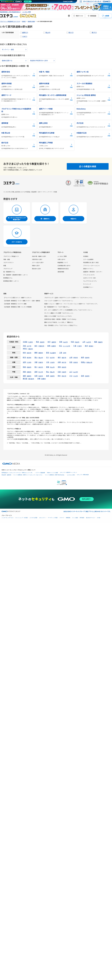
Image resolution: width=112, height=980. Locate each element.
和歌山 (83, 362)
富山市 (41, 358)
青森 (37, 342)
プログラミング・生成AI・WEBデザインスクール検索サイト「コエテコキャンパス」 (69, 298)
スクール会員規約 (88, 259)
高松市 (41, 367)
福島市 (100, 342)
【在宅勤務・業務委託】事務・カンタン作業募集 (17, 307)
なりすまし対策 (71, 475)
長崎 (48, 376)
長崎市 (52, 376)
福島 (96, 342)
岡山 (48, 372)
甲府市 (76, 358)
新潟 (24, 357)
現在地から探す (36, 269)
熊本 (59, 376)
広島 (59, 372)
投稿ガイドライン (88, 269)
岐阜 (24, 353)
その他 (98, 518)
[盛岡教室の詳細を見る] (18, 125)
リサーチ (62, 518)
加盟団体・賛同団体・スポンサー (93, 272)
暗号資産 (82, 518)
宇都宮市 (41, 346)
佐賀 (36, 376)
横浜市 (31, 349)
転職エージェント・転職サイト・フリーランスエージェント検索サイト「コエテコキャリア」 (71, 304)
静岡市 (41, 353)
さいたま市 (66, 346)
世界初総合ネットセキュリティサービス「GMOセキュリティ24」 (17, 473)
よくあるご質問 (27, 12)
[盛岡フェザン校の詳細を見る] (94, 74)
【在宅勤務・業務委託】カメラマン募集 (15, 304)
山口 (71, 372)
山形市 (89, 342)
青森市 (42, 342)
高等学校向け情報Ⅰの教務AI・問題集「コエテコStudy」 (61, 319)
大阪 (48, 362)
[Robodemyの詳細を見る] (94, 113)
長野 (82, 357)
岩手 (49, 342)
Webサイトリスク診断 (52, 473)
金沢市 (52, 358)
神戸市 (64, 362)
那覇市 (43, 379)
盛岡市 (54, 342)
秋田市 (77, 342)
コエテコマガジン (9, 262)
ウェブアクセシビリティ (90, 281)
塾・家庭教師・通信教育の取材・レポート (16, 275)
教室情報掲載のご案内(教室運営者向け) (10, 12)
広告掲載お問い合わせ (64, 266)
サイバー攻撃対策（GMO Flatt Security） (55, 475)
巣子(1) (94, 32)
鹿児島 (25, 379)
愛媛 (48, 367)
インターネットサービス (7, 518)
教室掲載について (63, 262)
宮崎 (82, 376)
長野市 (87, 358)
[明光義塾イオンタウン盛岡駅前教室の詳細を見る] (56, 99)
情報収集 (68, 518)
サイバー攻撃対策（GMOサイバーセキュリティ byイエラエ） (28, 475)
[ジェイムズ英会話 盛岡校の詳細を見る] (94, 99)
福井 (59, 357)
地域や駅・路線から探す (39, 256)
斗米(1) (25, 36)
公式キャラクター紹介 (90, 278)
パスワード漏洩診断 (40, 473)
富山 (36, 357)
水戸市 (29, 346)
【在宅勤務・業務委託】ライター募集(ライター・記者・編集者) (22, 301)
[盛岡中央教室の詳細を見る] (18, 86)
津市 (65, 353)
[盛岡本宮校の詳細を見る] (18, 74)
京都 (36, 362)
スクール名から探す (38, 262)
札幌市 (31, 342)
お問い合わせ (61, 259)
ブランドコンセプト (89, 275)
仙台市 (65, 342)
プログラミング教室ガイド (11, 256)
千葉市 (79, 346)
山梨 (71, 357)
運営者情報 (61, 272)
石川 (48, 357)
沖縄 (39, 379)
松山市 (52, 367)
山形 (84, 342)
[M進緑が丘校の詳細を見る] (94, 135)
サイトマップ (87, 284)
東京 (86, 346)
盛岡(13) (25, 32)
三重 (60, 353)
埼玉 (60, 346)
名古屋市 (53, 353)
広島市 (64, 372)
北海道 (25, 342)
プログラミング (8, 269)
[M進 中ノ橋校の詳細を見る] (56, 74)
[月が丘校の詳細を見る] (94, 125)
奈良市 (76, 362)
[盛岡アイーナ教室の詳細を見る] (56, 113)
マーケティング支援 (53, 518)
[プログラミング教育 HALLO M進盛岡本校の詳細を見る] (18, 113)
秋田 (72, 342)
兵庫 (59, 362)
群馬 (49, 346)
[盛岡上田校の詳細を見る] (56, 125)
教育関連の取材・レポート (11, 281)
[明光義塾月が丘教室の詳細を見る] (56, 135)
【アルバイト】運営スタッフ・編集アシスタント (17, 298)
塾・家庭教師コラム (9, 272)
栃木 (36, 346)
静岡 (36, 353)
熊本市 (64, 376)
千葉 (75, 346)
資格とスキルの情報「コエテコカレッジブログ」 (58, 316)
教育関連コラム (8, 278)
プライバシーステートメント (91, 266)
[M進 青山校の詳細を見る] (18, 135)
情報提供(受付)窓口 (63, 269)
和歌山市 (89, 362)
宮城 (61, 342)
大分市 (76, 376)
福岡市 (29, 376)
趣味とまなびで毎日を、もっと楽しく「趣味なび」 (59, 322)
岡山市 (52, 372)
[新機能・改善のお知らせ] (69, 16)
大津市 (29, 362)
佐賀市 (41, 376)
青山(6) (48, 32)
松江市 (41, 372)
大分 (71, 376)
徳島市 (29, 367)
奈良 (71, 362)
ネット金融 (75, 518)
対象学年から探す (37, 259)
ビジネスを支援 (33, 518)
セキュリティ (42, 518)
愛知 (48, 353)
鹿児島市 (31, 379)
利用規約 (86, 256)
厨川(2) (71, 32)
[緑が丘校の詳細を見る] (18, 145)
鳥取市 (29, 372)
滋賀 (24, 362)
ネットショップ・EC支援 (21, 518)
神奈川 (25, 349)
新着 (5, 266)
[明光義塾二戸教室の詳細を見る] (56, 145)
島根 (36, 372)
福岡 (24, 376)
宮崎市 (87, 376)
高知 (59, 367)
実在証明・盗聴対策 (6, 475)
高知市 (64, 367)
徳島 (24, 367)
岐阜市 (29, 353)
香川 (36, 367)
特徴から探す (36, 266)
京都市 (41, 362)
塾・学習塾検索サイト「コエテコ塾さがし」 (57, 307)
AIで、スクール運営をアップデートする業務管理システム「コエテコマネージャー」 (69, 310)
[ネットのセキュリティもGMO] (16, 1)
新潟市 (29, 358)
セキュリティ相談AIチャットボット (69, 472)
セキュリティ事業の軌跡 (83, 475)
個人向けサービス (90, 518)
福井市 (64, 358)
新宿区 (91, 346)
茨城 (24, 346)
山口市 (76, 372)
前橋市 (54, 346)
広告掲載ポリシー (88, 287)
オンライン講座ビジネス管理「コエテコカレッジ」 (59, 313)
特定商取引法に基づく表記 (91, 262)
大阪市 (52, 362)
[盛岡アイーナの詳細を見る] (18, 99)
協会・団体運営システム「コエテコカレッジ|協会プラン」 (61, 325)
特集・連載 (7, 259)
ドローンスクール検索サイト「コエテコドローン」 (59, 301)
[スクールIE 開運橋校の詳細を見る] (94, 86)
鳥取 (24, 372)
